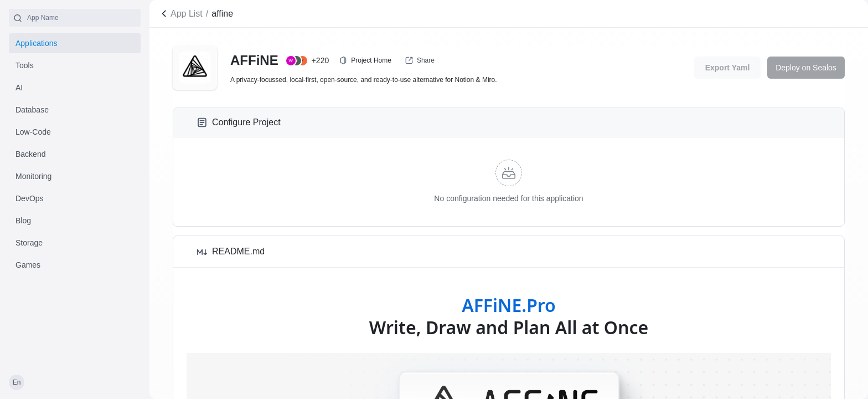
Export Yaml (728, 68)
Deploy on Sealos (806, 68)
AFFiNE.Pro (509, 305)
